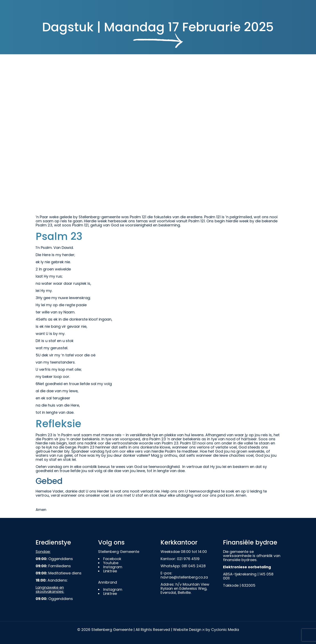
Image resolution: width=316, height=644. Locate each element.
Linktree (110, 571)
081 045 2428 (194, 566)
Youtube (111, 563)
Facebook (112, 559)
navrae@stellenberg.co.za (184, 577)
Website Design (187, 630)
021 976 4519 (188, 559)
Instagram (113, 567)
